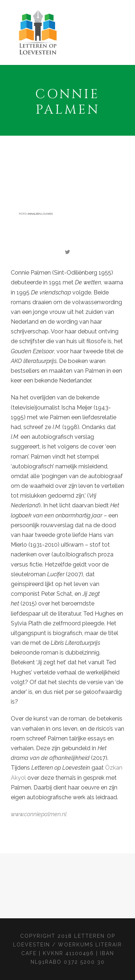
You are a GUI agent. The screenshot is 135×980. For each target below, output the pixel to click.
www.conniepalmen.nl (39, 814)
